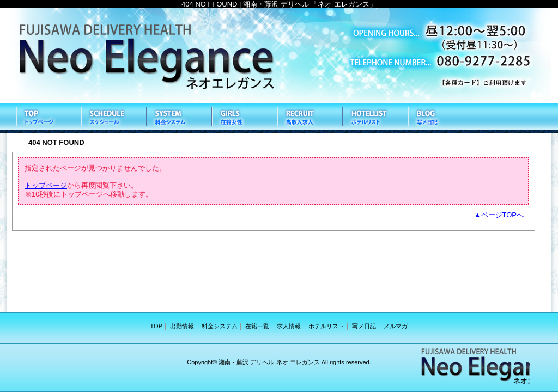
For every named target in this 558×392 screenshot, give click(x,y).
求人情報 (309, 118)
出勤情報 (113, 118)
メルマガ (396, 326)
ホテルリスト (374, 118)
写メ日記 (440, 118)
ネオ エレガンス (279, 56)
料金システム (178, 118)
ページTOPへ (503, 215)
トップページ (46, 185)
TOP (47, 118)
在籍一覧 (244, 118)
